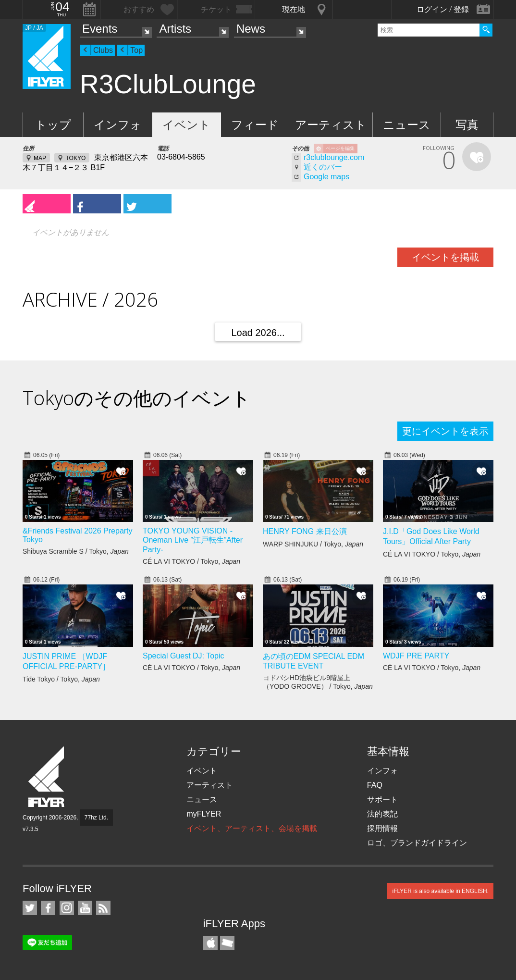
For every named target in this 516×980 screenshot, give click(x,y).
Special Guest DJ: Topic (184, 656)
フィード (255, 125)
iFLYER (47, 777)
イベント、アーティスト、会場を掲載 (252, 828)
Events (100, 29)
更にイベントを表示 (445, 431)
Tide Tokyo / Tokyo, (61, 679)
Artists (175, 29)
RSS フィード (103, 908)
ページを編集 (340, 148)
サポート (382, 800)
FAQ (375, 785)
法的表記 (382, 814)
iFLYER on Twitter (30, 908)
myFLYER (204, 814)
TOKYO (75, 158)
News (251, 29)
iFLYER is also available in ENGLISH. (440, 891)
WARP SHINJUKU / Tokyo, (313, 544)
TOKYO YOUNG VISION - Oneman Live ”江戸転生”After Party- (193, 540)
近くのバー (323, 167)
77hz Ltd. (96, 818)
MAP (40, 158)
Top (136, 50)
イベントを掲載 (445, 257)
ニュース (407, 125)
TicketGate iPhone (227, 943)
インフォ (118, 125)
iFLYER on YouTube (85, 908)
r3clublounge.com (334, 157)
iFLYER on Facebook (48, 908)
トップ (53, 125)
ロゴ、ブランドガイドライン (417, 843)
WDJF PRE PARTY (416, 656)
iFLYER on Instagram (67, 908)
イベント (186, 125)
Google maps (326, 177)
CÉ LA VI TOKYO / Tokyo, (191, 561)
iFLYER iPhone (210, 943)
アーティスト (331, 125)
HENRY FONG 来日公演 (305, 531)
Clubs (103, 50)
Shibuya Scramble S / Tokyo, (76, 551)
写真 (467, 125)
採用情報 (382, 828)
